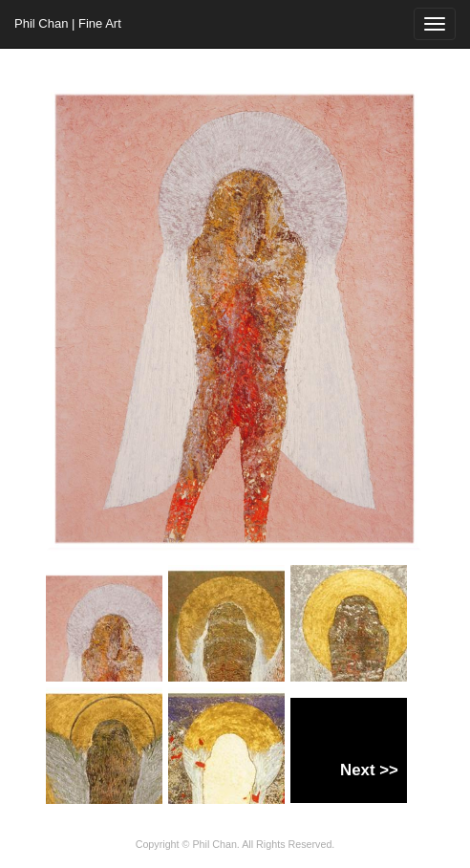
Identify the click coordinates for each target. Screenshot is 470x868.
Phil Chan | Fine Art (68, 23)
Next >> (369, 770)
